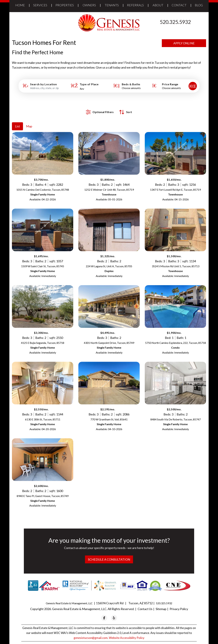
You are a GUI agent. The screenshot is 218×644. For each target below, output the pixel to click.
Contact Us (145, 604)
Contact (179, 5)
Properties (65, 5)
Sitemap (161, 604)
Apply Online (184, 43)
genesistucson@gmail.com (91, 633)
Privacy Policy (179, 604)
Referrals (135, 5)
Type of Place (89, 84)
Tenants (112, 5)
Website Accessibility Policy (127, 633)
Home (20, 5)
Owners (89, 5)
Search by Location (43, 84)
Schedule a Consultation (109, 554)
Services (40, 5)
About (158, 5)
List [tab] (17, 121)
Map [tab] (29, 121)
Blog (199, 5)
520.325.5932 (175, 22)
